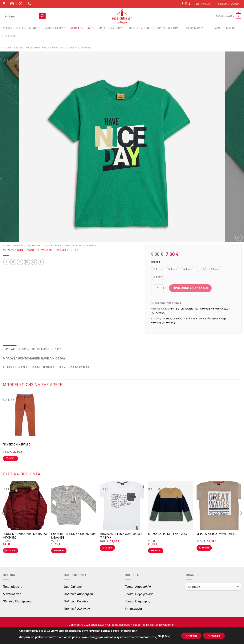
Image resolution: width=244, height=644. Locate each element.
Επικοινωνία (133, 609)
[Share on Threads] (20, 262)
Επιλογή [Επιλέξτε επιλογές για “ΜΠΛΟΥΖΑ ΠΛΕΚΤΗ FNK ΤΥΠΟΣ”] (156, 551)
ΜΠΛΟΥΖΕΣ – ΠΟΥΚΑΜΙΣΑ (76, 48)
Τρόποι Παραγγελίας (139, 594)
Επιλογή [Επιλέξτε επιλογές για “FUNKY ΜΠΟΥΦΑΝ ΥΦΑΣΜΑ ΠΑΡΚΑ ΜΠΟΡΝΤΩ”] (10, 551)
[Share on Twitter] (13, 262)
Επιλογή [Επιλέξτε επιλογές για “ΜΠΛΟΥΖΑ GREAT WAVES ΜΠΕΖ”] (204, 548)
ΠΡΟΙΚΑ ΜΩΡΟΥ (195, 28)
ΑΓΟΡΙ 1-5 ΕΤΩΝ (56, 28)
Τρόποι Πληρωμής (138, 601)
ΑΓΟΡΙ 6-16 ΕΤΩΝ (81, 28)
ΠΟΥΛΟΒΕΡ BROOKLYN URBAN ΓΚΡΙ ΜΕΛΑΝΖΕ (73, 536)
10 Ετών (167, 319)
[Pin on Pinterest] (34, 262)
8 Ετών (207, 319)
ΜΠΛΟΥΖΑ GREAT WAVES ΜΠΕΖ (217, 534)
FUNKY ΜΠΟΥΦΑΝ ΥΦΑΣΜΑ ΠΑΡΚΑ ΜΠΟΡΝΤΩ (25, 536)
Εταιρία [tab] (57, 349)
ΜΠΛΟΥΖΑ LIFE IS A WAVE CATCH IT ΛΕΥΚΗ (121, 536)
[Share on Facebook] (6, 262)
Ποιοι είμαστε (13, 587)
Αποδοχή (190, 636)
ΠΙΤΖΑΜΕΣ (216, 28)
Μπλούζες (169, 323)
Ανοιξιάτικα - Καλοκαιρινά (42, 48)
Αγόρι (215, 319)
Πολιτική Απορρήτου (78, 594)
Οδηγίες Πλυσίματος (17, 601)
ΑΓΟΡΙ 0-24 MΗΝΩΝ (28, 28)
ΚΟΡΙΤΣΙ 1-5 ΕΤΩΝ (140, 28)
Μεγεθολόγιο (12, 594)
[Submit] (42, 16)
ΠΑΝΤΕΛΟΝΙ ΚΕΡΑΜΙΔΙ (17, 445)
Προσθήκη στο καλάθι (190, 288)
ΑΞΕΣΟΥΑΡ (11, 36)
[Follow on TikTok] (189, 4)
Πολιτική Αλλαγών (77, 609)
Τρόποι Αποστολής (138, 587)
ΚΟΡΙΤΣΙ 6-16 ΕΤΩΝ (168, 28)
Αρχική (7, 28)
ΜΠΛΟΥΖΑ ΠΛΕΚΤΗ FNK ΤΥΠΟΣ (168, 534)
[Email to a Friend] (27, 262)
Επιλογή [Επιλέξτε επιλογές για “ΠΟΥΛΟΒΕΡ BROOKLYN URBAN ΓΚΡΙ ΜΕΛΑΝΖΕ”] (59, 551)
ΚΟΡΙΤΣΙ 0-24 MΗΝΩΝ (110, 28)
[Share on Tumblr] (41, 262)
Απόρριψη (215, 636)
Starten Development (162, 625)
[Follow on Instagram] (186, 4)
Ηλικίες (155, 262)
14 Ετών (187, 319)
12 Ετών (177, 319)
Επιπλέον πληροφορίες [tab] (34, 349)
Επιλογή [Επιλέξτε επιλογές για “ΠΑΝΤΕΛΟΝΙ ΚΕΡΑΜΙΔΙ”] (10, 458)
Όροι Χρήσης (73, 587)
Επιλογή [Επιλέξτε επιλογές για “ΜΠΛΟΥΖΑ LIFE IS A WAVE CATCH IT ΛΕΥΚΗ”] (107, 548)
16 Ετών (197, 319)
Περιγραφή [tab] (10, 349)
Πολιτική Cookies (76, 601)
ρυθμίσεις (161, 636)
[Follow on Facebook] (182, 4)
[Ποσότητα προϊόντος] (158, 288)
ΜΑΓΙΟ (231, 28)
